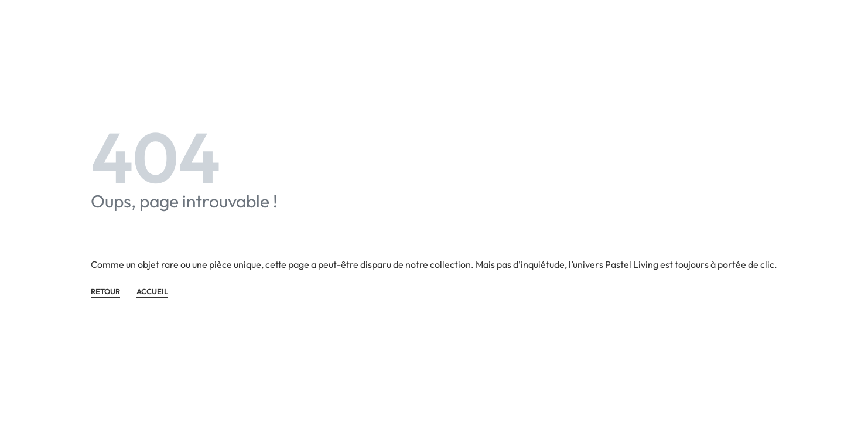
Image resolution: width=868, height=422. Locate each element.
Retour (105, 292)
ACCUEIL (152, 292)
